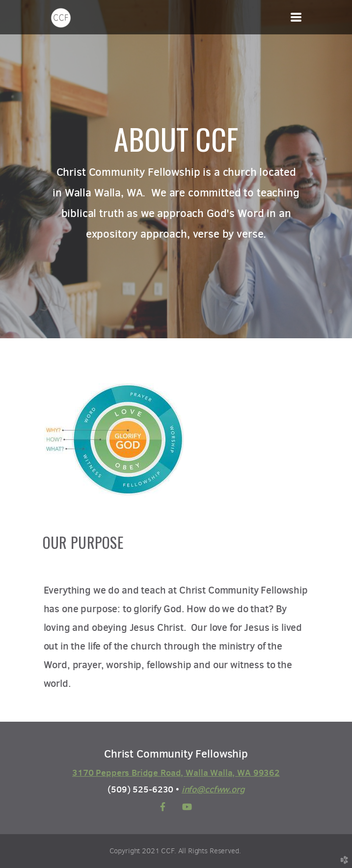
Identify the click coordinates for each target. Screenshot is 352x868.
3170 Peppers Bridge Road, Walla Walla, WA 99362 (176, 773)
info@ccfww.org (213, 789)
